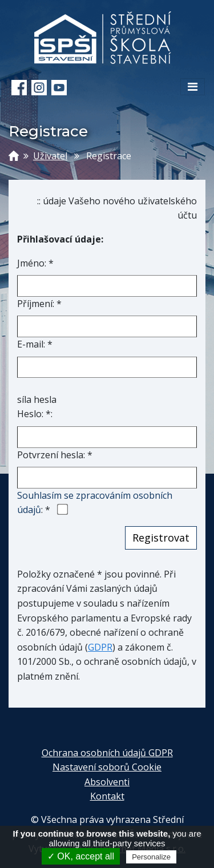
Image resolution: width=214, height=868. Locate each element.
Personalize (151, 857)
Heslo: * (34, 414)
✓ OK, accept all (81, 856)
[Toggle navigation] (193, 87)
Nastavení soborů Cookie (107, 767)
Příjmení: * (39, 304)
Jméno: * (35, 263)
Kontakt (107, 796)
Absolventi (107, 782)
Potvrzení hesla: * (55, 455)
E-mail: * (35, 344)
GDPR (100, 647)
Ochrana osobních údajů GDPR (107, 753)
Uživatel (50, 156)
